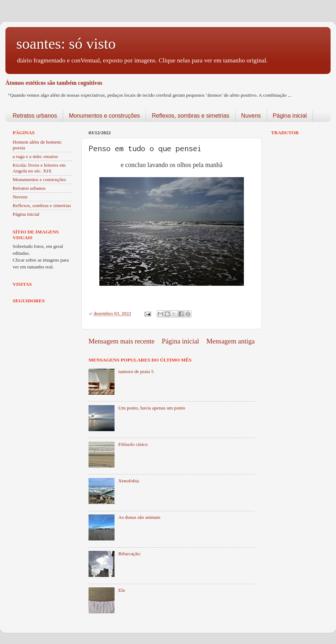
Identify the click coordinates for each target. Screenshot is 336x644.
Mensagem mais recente (122, 341)
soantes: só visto (66, 44)
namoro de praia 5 (136, 371)
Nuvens (251, 116)
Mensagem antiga (231, 341)
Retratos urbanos (35, 116)
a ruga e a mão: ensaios (35, 156)
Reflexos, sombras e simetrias (190, 116)
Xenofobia (128, 481)
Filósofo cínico (133, 444)
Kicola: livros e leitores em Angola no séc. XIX (39, 168)
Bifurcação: (130, 554)
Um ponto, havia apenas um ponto (152, 408)
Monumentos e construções (105, 116)
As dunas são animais (139, 517)
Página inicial (290, 116)
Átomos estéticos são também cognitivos (54, 83)
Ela (121, 590)
